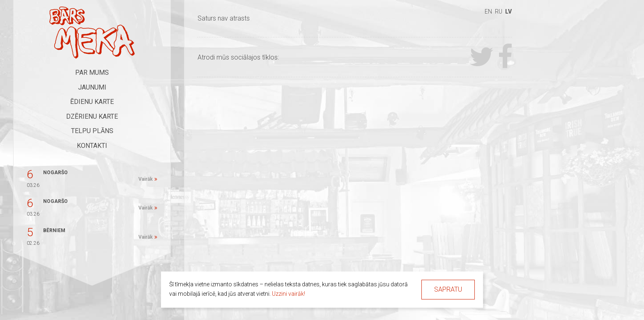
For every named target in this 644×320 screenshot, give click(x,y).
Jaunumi (92, 87)
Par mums (92, 73)
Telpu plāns (92, 131)
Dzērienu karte (92, 116)
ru (499, 12)
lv (508, 12)
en (488, 12)
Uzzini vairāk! (289, 294)
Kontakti (92, 146)
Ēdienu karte (92, 102)
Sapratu (448, 289)
